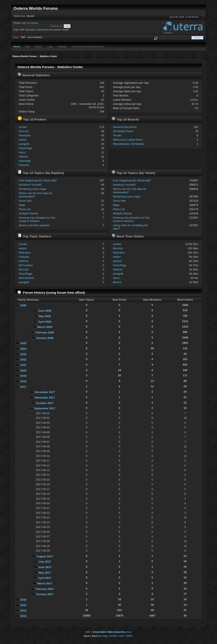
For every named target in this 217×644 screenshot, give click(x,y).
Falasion (24, 165)
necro (22, 152)
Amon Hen (25, 201)
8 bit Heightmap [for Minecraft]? (38, 180)
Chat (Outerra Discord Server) (88, 46)
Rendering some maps (33, 189)
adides (194, 100)
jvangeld (24, 144)
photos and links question (34, 225)
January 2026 (45, 338)
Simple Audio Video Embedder (108, 632)
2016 (23, 600)
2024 (23, 349)
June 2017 (45, 567)
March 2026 (45, 327)
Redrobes (25, 135)
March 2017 (45, 583)
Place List (25, 209)
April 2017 (45, 578)
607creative (26, 265)
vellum (23, 140)
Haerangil (25, 161)
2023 (23, 354)
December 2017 (45, 392)
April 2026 (45, 322)
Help (27, 46)
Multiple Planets (29, 213)
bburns (117, 282)
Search (38, 46)
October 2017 (45, 403)
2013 (23, 616)
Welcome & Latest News (128, 140)
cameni (117, 261)
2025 (23, 343)
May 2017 (45, 573)
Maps (22, 205)
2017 (23, 387)
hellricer (24, 157)
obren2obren (27, 278)
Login (50, 46)
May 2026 (45, 316)
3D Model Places (123, 131)
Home (17, 46)
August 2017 (45, 556)
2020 (23, 371)
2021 (23, 365)
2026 (23, 305)
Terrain (117, 135)
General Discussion (125, 127)
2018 (23, 381)
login (24, 23)
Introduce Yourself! (30, 185)
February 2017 (45, 589)
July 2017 (45, 562)
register (34, 23)
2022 (23, 360)
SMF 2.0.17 (91, 632)
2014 (23, 610)
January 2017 (45, 594)
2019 (23, 376)
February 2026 (45, 332)
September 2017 (45, 408)
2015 (23, 605)
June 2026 (45, 311)
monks (23, 127)
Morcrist (24, 131)
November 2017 (45, 398)
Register (62, 46)
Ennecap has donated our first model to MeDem (37, 219)
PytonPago (26, 148)
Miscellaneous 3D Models (129, 144)
